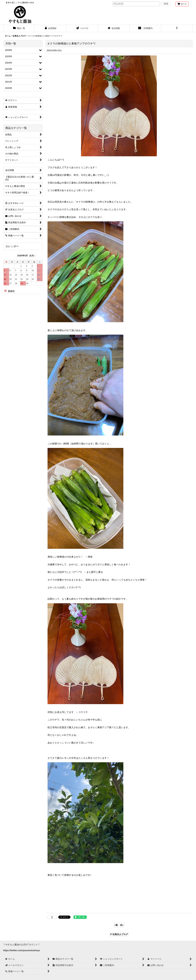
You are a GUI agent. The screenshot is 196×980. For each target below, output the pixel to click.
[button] (177, 29)
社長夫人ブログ (119, 934)
